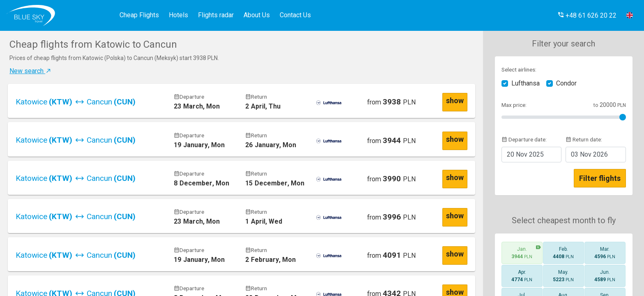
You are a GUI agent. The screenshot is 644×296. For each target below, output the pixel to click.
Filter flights (600, 178)
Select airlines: (519, 69)
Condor (566, 83)
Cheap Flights (139, 15)
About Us (257, 15)
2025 (525, 154)
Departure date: (524, 139)
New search (31, 71)
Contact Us (295, 15)
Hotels (178, 15)
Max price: (514, 105)
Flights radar (216, 15)
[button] (587, 15)
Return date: (584, 139)
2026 (589, 154)
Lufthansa (526, 83)
